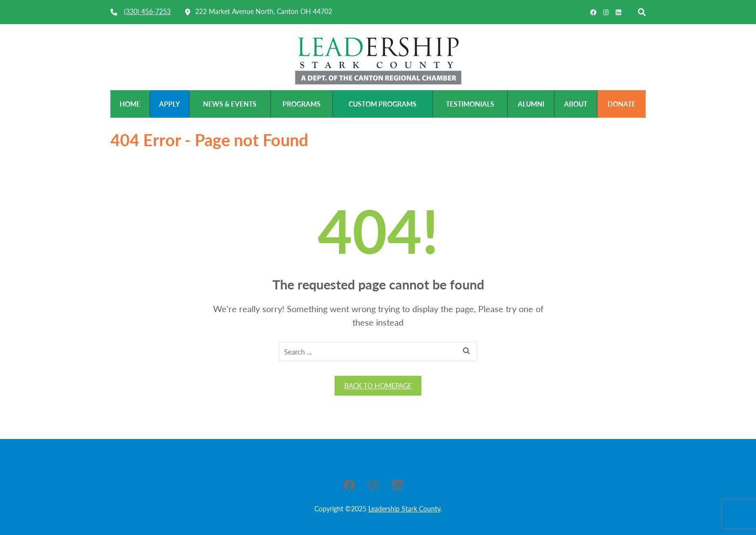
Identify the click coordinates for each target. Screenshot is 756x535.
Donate (621, 104)
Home (130, 104)
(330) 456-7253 (147, 11)
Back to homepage (378, 386)
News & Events (230, 104)
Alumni (531, 104)
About (576, 104)
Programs (302, 104)
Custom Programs (383, 104)
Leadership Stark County (404, 509)
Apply (169, 104)
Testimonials (470, 104)
